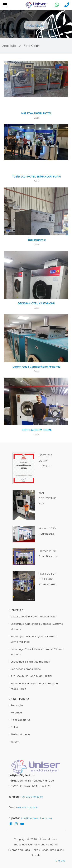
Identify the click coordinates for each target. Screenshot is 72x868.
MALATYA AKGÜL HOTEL (37, 113)
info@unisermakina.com (37, 818)
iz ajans (60, 861)
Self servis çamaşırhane (26, 669)
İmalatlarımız (37, 240)
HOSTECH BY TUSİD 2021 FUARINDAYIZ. (48, 579)
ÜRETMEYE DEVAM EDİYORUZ (46, 461)
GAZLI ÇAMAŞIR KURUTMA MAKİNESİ (34, 616)
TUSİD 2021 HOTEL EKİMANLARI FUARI (37, 177)
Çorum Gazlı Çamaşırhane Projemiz (36, 367)
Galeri (36, 118)
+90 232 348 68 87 (32, 797)
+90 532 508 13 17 (27, 807)
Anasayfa (9, 46)
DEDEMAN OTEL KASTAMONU (36, 303)
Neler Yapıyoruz (20, 720)
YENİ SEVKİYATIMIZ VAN (47, 498)
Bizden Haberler (21, 734)
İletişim (15, 742)
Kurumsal (17, 712)
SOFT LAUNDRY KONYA (37, 430)
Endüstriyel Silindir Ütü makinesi (30, 662)
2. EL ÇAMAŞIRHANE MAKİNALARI (31, 676)
